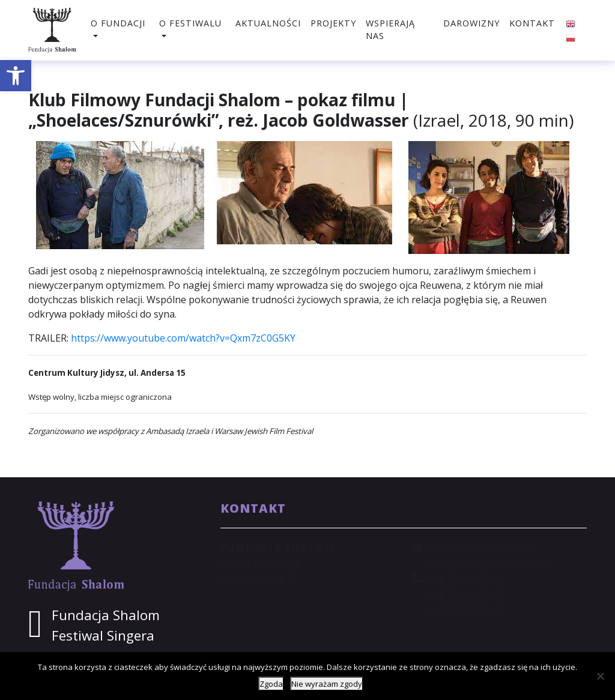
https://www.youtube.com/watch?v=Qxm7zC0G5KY (183, 338)
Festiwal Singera (103, 635)
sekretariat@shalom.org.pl (488, 563)
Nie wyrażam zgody (327, 684)
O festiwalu (190, 23)
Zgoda (271, 684)
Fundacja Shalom (106, 615)
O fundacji (118, 23)
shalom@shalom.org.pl (480, 548)
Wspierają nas (390, 30)
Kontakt (532, 23)
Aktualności (268, 23)
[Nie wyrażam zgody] (600, 676)
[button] (16, 76)
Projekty (333, 23)
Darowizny (471, 23)
